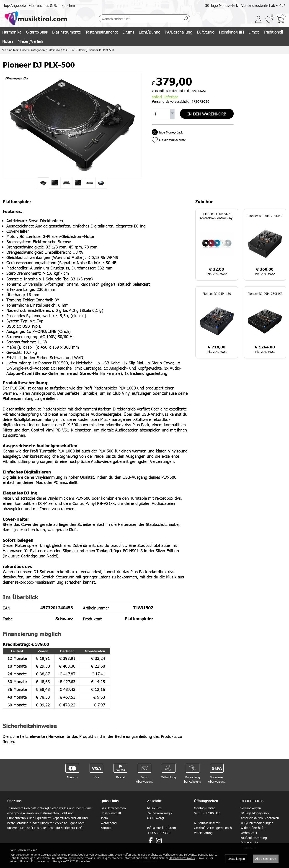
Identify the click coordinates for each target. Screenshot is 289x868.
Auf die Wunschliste (172, 140)
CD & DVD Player (74, 50)
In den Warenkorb (207, 114)
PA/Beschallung (179, 32)
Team (104, 818)
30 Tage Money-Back (222, 5)
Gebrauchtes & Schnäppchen (52, 5)
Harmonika (12, 32)
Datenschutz (249, 843)
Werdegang (109, 823)
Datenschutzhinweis (182, 858)
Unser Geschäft (111, 813)
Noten (8, 41)
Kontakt (106, 828)
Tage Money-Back (167, 132)
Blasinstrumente (66, 32)
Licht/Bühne (150, 32)
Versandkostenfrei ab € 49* (263, 5)
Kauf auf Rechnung (254, 838)
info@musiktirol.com (162, 828)
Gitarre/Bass (37, 32)
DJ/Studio (206, 32)
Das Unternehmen (113, 808)
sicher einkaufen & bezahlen (260, 818)
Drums (128, 32)
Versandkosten (251, 808)
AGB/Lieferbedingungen (257, 823)
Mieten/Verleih (30, 41)
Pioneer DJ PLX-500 (101, 50)
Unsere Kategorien (32, 50)
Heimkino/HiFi (231, 32)
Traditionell (273, 32)
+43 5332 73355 (159, 833)
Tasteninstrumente (102, 32)
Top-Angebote (15, 5)
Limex (254, 32)
